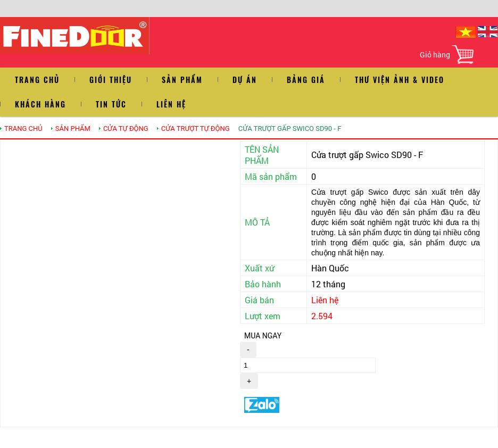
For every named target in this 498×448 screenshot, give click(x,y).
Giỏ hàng (435, 55)
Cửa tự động (126, 128)
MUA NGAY (263, 336)
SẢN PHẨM (73, 128)
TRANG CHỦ (23, 128)
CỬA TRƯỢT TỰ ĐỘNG (196, 128)
